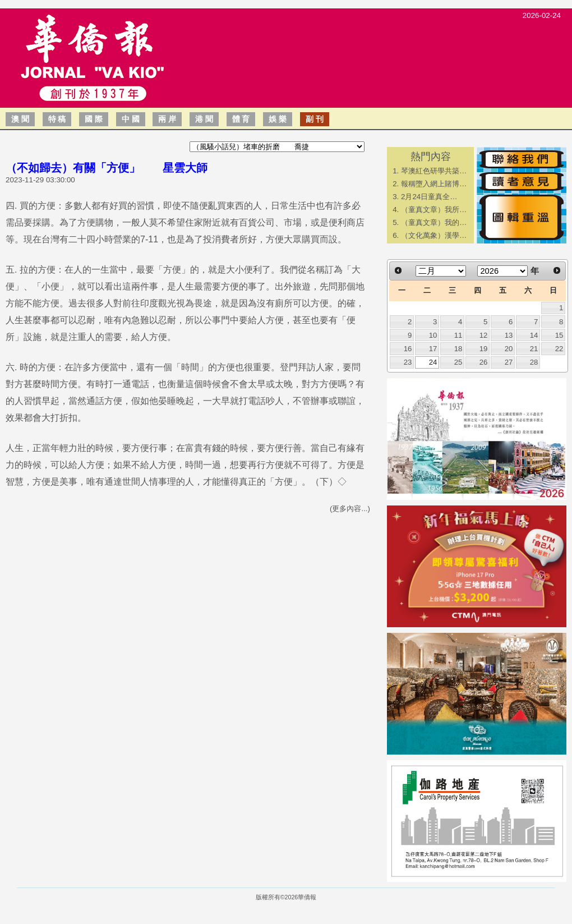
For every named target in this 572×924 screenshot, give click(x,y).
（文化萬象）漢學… (434, 235)
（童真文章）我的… (434, 222)
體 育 (241, 119)
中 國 (131, 119)
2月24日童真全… (429, 197)
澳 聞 (20, 119)
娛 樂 (278, 119)
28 (534, 362)
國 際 (94, 119)
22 (559, 349)
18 (458, 349)
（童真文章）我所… (434, 210)
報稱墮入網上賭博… (434, 184)
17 (433, 349)
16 (408, 349)
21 (534, 349)
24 (433, 362)
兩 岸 (167, 119)
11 (458, 335)
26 (484, 362)
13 (509, 335)
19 (484, 349)
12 (484, 335)
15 (559, 335)
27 (509, 362)
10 (433, 335)
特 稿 (57, 119)
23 (408, 362)
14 (534, 335)
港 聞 (204, 119)
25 (458, 362)
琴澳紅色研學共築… (434, 171)
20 (509, 349)
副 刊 (315, 119)
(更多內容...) (350, 509)
